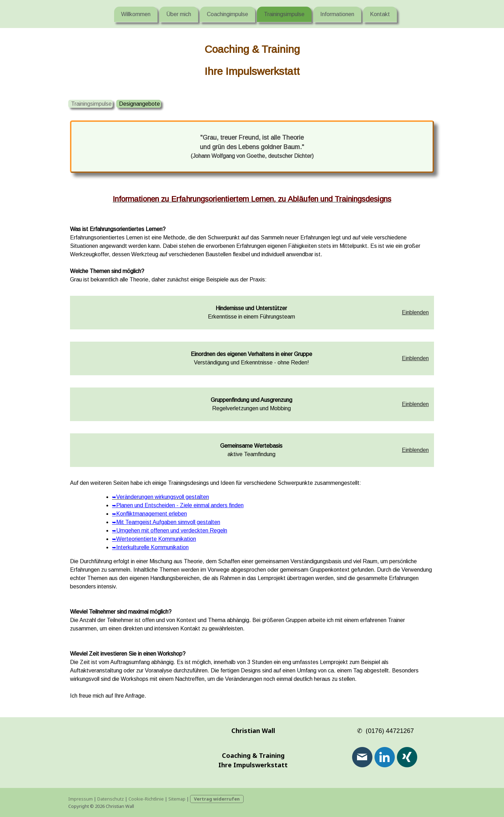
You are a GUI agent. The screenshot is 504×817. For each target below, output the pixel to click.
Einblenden (415, 312)
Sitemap (177, 799)
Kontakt (380, 14)
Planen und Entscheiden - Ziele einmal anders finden (178, 505)
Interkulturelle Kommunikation (150, 547)
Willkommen (136, 14)
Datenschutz (111, 799)
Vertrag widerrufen (217, 799)
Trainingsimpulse (284, 14)
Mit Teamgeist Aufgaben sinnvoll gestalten (166, 522)
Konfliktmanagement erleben (149, 514)
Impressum (80, 799)
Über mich (179, 14)
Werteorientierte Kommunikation (154, 539)
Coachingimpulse (227, 14)
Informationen (337, 14)
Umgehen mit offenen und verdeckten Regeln (170, 530)
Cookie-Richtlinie (146, 799)
